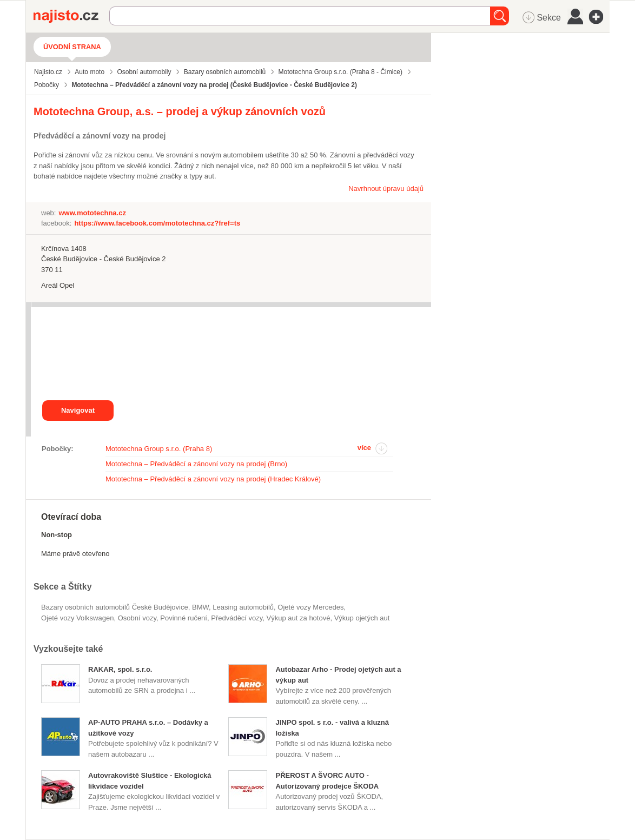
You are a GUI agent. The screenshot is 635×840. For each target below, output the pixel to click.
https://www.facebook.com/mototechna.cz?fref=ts (157, 223)
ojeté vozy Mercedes (310, 607)
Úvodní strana (72, 47)
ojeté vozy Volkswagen (77, 618)
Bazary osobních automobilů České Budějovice (115, 607)
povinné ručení (184, 618)
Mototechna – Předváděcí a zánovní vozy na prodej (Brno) (196, 464)
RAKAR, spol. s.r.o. (120, 669)
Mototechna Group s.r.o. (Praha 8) (159, 449)
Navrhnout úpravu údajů (386, 188)
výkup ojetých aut (362, 618)
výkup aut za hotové (299, 618)
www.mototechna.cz (92, 213)
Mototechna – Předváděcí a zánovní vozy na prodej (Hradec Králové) (213, 479)
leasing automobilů (243, 607)
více (364, 448)
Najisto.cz (71, 16)
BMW (200, 607)
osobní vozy (137, 618)
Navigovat (78, 410)
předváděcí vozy (237, 618)
